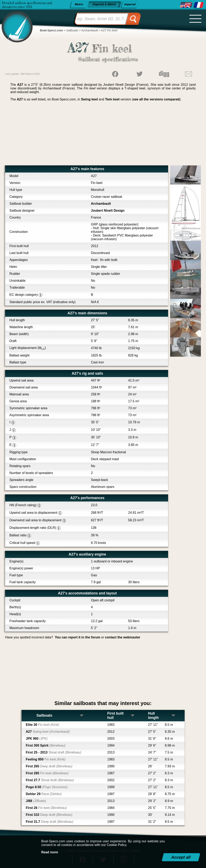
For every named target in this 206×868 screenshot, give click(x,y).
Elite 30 (43, 725)
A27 (48, 732)
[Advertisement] (103, 135)
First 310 (49, 815)
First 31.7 (50, 822)
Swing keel (89, 99)
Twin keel (112, 99)
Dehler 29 (44, 794)
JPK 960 (37, 739)
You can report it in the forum (78, 637)
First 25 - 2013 (54, 752)
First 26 (46, 808)
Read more (50, 852)
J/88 (36, 801)
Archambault (101, 204)
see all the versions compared (156, 99)
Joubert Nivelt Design (108, 211)
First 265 (49, 766)
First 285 (47, 773)
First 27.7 (50, 780)
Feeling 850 (46, 759)
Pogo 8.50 (47, 787)
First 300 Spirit (46, 745)
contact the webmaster (123, 637)
